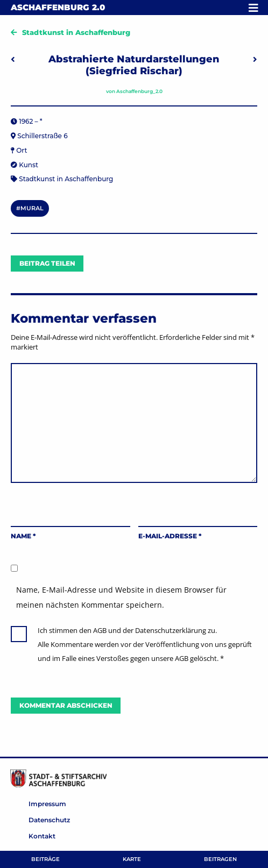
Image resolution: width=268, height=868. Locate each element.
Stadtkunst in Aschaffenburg (76, 32)
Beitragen (220, 859)
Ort (22, 150)
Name (23, 536)
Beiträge (45, 859)
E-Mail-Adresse (170, 536)
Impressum (47, 804)
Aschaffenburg (58, 7)
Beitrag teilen (47, 263)
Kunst (29, 165)
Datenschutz (49, 820)
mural (32, 208)
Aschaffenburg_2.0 (139, 91)
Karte (132, 859)
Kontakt (42, 836)
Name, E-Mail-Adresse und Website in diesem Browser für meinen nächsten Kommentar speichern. (121, 597)
